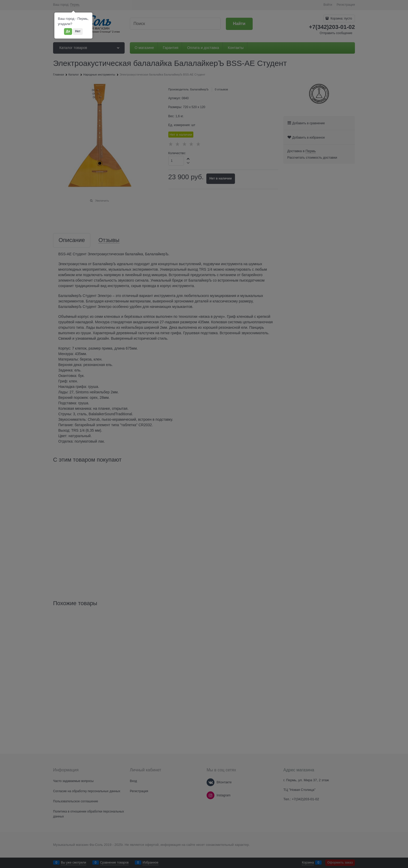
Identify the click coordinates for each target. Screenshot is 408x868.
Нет (78, 31)
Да (68, 31)
